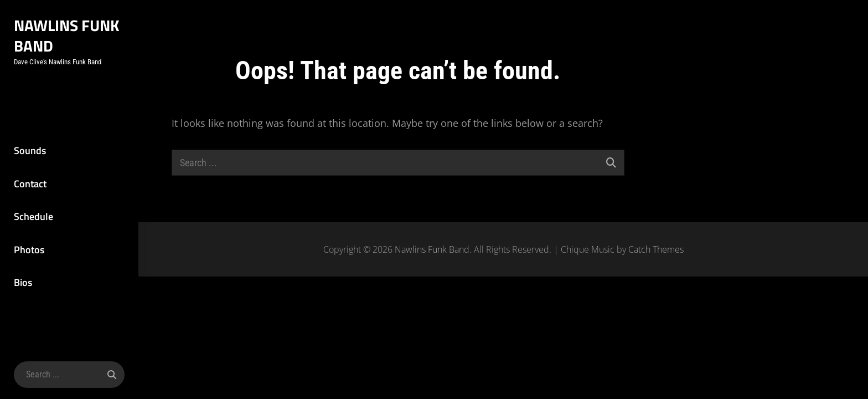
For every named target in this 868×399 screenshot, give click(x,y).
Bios (23, 282)
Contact (30, 184)
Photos (29, 250)
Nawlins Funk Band (67, 35)
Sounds (30, 150)
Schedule (33, 216)
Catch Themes (656, 249)
